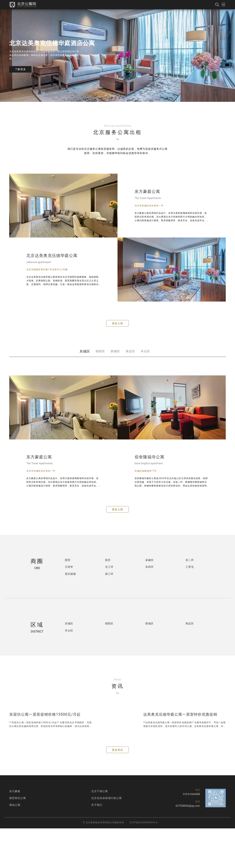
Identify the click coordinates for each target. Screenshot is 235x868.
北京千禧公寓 (100, 791)
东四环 (149, 567)
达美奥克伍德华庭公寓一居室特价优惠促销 (180, 714)
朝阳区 (100, 351)
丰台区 (145, 351)
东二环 (190, 560)
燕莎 (108, 560)
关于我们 (97, 805)
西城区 (115, 351)
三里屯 (190, 567)
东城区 (85, 351)
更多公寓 (118, 323)
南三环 (109, 574)
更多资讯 (118, 750)
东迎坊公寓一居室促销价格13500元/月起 (45, 714)
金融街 (149, 560)
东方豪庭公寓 (147, 192)
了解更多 (20, 69)
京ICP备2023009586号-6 (144, 822)
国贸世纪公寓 (18, 798)
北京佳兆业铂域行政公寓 (106, 798)
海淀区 (130, 351)
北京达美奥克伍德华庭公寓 (52, 256)
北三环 (109, 567)
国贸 (68, 560)
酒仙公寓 (15, 805)
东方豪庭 (15, 791)
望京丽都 (70, 574)
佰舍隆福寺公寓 (149, 457)
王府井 (69, 567)
